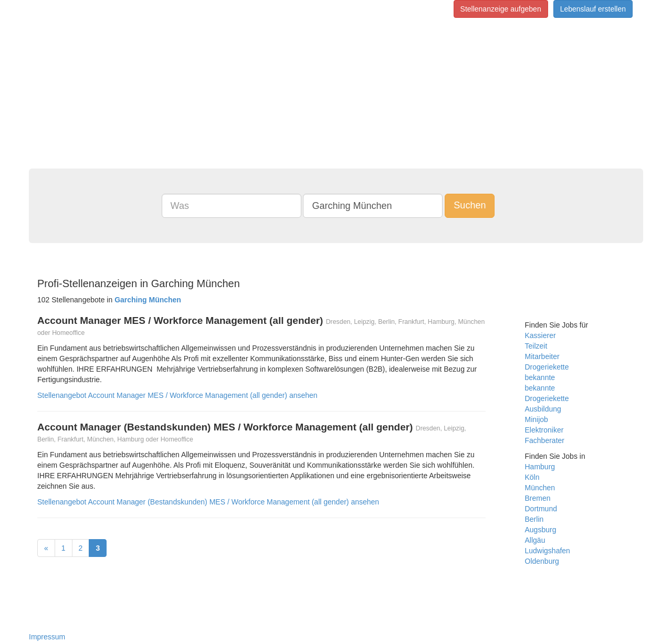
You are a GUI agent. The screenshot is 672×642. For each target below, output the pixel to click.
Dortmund (541, 509)
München (540, 488)
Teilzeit (536, 346)
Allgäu (535, 540)
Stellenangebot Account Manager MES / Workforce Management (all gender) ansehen (177, 395)
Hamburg (540, 467)
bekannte (540, 377)
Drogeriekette (547, 367)
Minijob (537, 419)
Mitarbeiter (542, 356)
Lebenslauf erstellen (593, 9)
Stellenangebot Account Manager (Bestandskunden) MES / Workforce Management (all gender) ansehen (208, 502)
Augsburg (541, 530)
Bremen (538, 498)
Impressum (47, 637)
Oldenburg (542, 561)
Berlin (534, 519)
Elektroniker (544, 430)
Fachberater (545, 440)
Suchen (470, 205)
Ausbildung (543, 409)
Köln (532, 477)
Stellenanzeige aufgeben (501, 9)
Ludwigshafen (548, 551)
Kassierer (540, 335)
